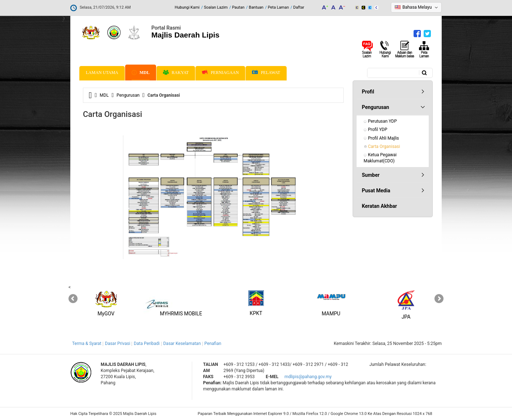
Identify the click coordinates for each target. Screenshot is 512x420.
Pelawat (266, 73)
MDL (141, 73)
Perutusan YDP (383, 121)
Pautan (238, 7)
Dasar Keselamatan (182, 344)
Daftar (299, 7)
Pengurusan (128, 95)
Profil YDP (378, 130)
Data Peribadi (147, 344)
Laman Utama (102, 73)
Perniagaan (220, 73)
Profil (368, 92)
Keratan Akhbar (379, 206)
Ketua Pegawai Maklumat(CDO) (381, 158)
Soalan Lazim (216, 7)
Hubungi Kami (187, 7)
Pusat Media (376, 191)
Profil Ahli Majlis (384, 138)
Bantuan (256, 7)
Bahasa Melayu (417, 7)
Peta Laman (279, 7)
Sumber (371, 175)
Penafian (213, 344)
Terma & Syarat (87, 344)
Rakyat (176, 73)
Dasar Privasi (118, 344)
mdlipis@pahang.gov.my (308, 377)
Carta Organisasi (384, 146)
